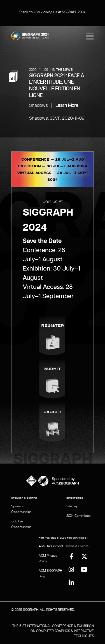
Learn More (67, 105)
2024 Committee (78, 516)
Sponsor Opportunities (21, 509)
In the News (62, 70)
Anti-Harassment (51, 546)
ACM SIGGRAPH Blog (50, 573)
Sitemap (72, 506)
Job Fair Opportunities (21, 524)
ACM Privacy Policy (48, 558)
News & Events (77, 546)
